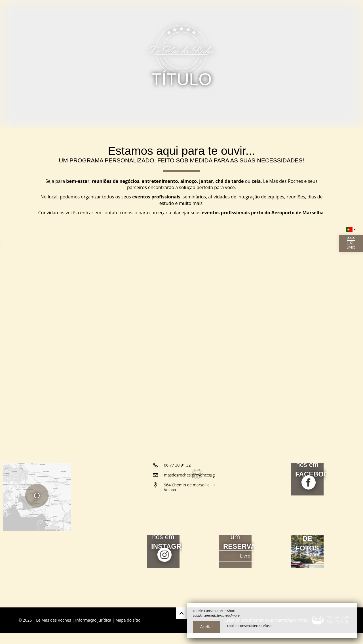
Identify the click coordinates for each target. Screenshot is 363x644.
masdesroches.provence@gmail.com (198, 523)
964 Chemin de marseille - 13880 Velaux (194, 535)
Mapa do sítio (128, 631)
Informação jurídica (93, 631)
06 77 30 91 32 (177, 513)
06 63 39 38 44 (177, 503)
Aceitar (207, 627)
